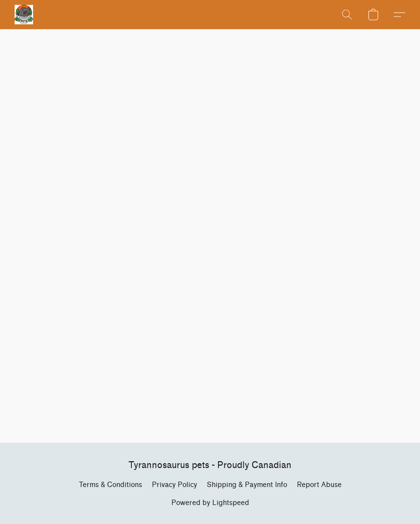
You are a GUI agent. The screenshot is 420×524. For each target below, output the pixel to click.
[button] (24, 15)
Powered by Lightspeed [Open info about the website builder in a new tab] (210, 503)
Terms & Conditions (110, 485)
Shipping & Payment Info (247, 485)
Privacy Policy (174, 485)
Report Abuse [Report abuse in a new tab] (319, 485)
